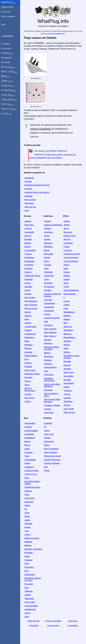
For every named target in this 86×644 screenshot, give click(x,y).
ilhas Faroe (29, 398)
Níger (66, 348)
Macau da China (32, 538)
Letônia (28, 323)
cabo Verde (69, 409)
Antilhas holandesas (53, 225)
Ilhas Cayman (50, 329)
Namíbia (67, 341)
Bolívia (47, 258)
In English (6, 44)
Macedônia (29, 338)
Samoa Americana (52, 460)
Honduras (48, 325)
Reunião (67, 362)
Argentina (48, 232)
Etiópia (67, 276)
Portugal (28, 367)
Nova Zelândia (51, 452)
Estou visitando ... (9, 16)
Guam (47, 431)
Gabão (67, 279)
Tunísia (67, 394)
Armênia (28, 427)
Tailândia (28, 591)
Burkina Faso (70, 236)
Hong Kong (29, 498)
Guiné (66, 287)
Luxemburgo (30, 334)
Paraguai (48, 364)
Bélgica (28, 243)
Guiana (47, 314)
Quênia (67, 352)
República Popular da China (37, 185)
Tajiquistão (29, 599)
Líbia (66, 308)
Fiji (45, 427)
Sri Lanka (29, 584)
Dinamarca (29, 258)
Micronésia (49, 442)
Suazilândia (69, 383)
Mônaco (28, 348)
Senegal (67, 369)
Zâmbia (67, 405)
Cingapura (29, 467)
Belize (47, 250)
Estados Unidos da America (37, 192)
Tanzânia (68, 391)
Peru (27, 359)
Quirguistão (30, 575)
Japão (27, 520)
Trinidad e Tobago (52, 405)
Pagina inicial (7, 7)
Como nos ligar (53, 626)
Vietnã (27, 613)
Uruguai (48, 409)
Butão (27, 449)
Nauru (47, 445)
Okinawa (28, 560)
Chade (67, 247)
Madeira (67, 316)
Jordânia (28, 524)
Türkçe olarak (9, 100)
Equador (48, 290)
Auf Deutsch (7, 58)
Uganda (67, 398)
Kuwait (27, 527)
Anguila (47, 221)
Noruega (28, 352)
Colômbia (48, 272)
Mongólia (28, 553)
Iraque (27, 505)
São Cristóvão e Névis (51, 395)
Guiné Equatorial (71, 290)
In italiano (8, 53)
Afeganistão (30, 423)
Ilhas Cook (49, 434)
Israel (27, 513)
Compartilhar (73, 626)
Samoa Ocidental (52, 463)
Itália (27, 319)
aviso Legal (73, 621)
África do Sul (30, 207)
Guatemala (49, 311)
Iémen (27, 516)
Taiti (46, 467)
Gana (66, 283)
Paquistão (29, 567)
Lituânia (28, 330)
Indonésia (29, 502)
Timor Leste (30, 602)
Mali (65, 323)
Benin (66, 229)
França (28, 283)
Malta (27, 341)
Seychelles (68, 376)
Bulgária (28, 239)
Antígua (47, 229)
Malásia (28, 546)
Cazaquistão (30, 250)
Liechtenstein (30, 327)
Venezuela (49, 413)
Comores (68, 250)
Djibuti (66, 265)
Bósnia (27, 247)
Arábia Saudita (31, 431)
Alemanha (29, 203)
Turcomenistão (31, 606)
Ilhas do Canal (31, 308)
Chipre (27, 463)
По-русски (8, 86)
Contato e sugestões (53, 621)
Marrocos (68, 327)
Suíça (27, 385)
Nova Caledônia (51, 449)
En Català (6, 62)
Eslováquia (29, 261)
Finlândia (28, 279)
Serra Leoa (69, 372)
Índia (27, 211)
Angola (67, 221)
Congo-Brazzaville (72, 254)
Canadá (28, 182)
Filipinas (28, 491)
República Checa (32, 374)
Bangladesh (30, 438)
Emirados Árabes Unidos (32, 483)
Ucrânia (28, 394)
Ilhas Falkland (50, 332)
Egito (66, 269)
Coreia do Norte (32, 471)
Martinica (48, 343)
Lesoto (67, 301)
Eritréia (67, 272)
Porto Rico (49, 375)
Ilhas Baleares (31, 301)
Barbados (48, 247)
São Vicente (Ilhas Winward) (52, 401)
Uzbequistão (30, 609)
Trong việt (8, 95)
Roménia (28, 377)
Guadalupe (49, 307)
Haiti (46, 322)
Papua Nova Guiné (53, 456)
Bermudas (49, 254)
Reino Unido (30, 200)
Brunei (27, 445)
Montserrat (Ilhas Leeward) (52, 348)
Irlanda (27, 312)
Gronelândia (49, 303)
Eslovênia (29, 265)
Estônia (28, 272)
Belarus (28, 236)
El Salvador (49, 287)
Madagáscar (69, 312)
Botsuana (68, 232)
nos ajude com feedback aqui (55, 33)
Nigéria (67, 345)
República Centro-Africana (72, 357)
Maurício (67, 334)
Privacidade (34, 626)
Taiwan (28, 595)
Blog (3, 25)
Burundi (67, 239)
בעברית (6, 114)
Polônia (28, 363)
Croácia (28, 254)
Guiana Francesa (52, 318)
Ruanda (67, 365)
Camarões (68, 243)
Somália (67, 380)
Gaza (27, 495)
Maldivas (28, 542)
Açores (47, 239)
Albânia (28, 221)
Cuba (46, 279)
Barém (27, 442)
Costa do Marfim (71, 261)
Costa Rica (49, 276)
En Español (6, 48)
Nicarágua (49, 356)
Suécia (27, 381)
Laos (27, 531)
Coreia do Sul (31, 474)
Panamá (48, 360)
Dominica (48, 283)
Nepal (27, 556)
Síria (26, 588)
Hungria (28, 294)
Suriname (48, 390)
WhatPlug (9, 3)
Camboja (28, 452)
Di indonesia (9, 90)
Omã (27, 564)
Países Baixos (31, 356)
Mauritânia (68, 330)
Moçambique (69, 338)
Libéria (67, 305)
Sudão (67, 387)
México (47, 353)
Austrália (28, 196)
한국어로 (7, 104)
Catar (27, 456)
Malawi (67, 319)
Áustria (28, 401)
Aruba (47, 236)
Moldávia (28, 345)
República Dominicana (49, 379)
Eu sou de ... (7, 12)
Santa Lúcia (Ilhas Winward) (52, 385)
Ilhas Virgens (50, 336)
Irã (26, 509)
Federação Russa (32, 276)
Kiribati (47, 438)
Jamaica (48, 340)
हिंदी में (6, 76)
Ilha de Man (30, 298)
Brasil (47, 261)
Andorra (28, 229)
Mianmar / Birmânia (33, 549)
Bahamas (48, 243)
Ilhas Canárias (31, 305)
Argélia (67, 225)
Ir (64, 298)
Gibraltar (28, 287)
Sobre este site (34, 621)
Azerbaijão (29, 178)
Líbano (27, 535)
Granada (48, 300)
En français (8, 67)
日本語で (7, 81)
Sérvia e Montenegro (30, 389)
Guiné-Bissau (70, 294)
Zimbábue (68, 401)
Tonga (47, 471)
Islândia (28, 316)
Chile (46, 269)
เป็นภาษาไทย (9, 109)
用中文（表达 (9, 72)
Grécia (27, 290)
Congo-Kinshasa (71, 258)
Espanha (28, 189)
